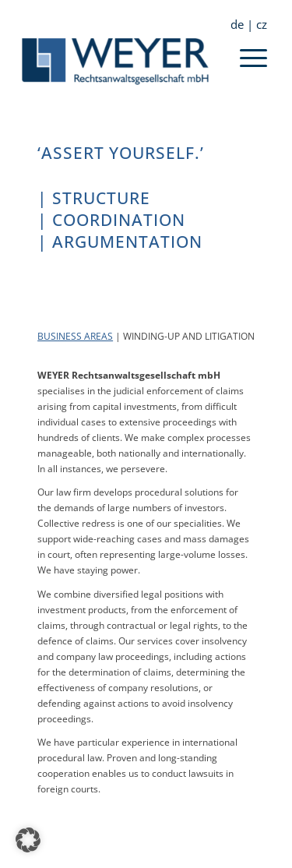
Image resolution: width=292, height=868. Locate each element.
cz (262, 24)
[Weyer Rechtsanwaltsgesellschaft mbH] (121, 62)
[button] (28, 840)
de (237, 24)
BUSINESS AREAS (75, 336)
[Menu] (253, 68)
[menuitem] (242, 25)
